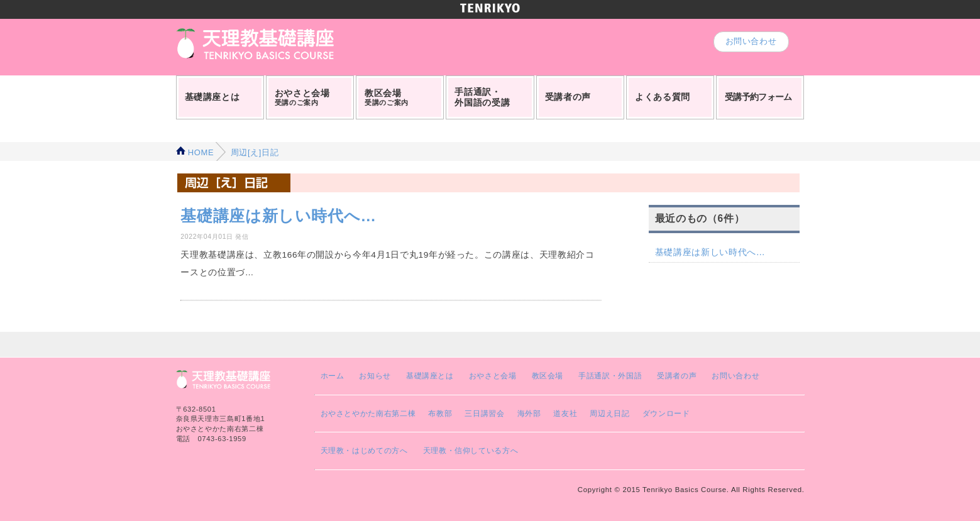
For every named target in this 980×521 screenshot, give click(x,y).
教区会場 (548, 376)
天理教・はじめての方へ (364, 450)
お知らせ (375, 376)
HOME (195, 152)
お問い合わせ (751, 41)
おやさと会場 (493, 376)
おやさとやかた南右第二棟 (368, 413)
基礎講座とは (430, 376)
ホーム (333, 376)
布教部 (440, 413)
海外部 (529, 413)
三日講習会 (484, 413)
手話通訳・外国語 (610, 376)
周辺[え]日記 (253, 152)
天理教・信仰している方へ (471, 450)
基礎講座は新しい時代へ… (710, 252)
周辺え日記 (609, 413)
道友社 (565, 413)
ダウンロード (666, 413)
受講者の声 (677, 376)
